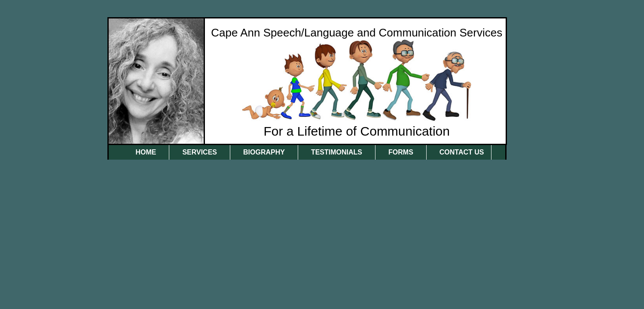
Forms (401, 152)
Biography (264, 152)
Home (146, 152)
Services (200, 152)
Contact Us (462, 152)
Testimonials (337, 152)
